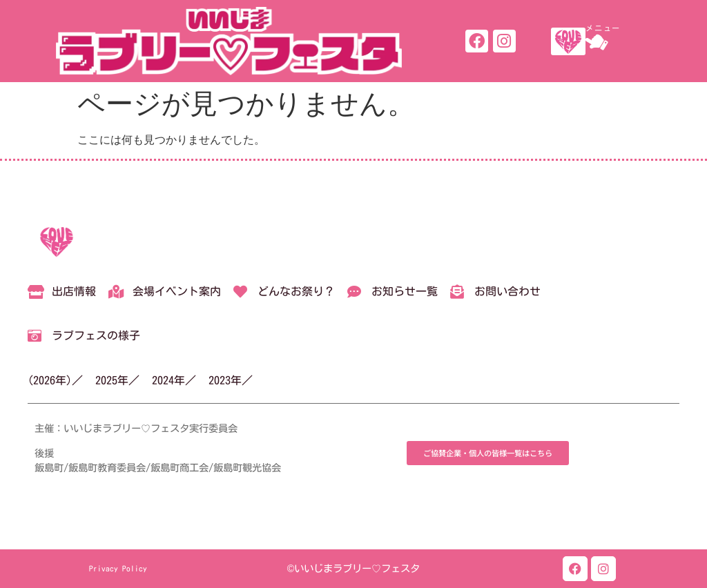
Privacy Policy (118, 568)
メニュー (603, 28)
